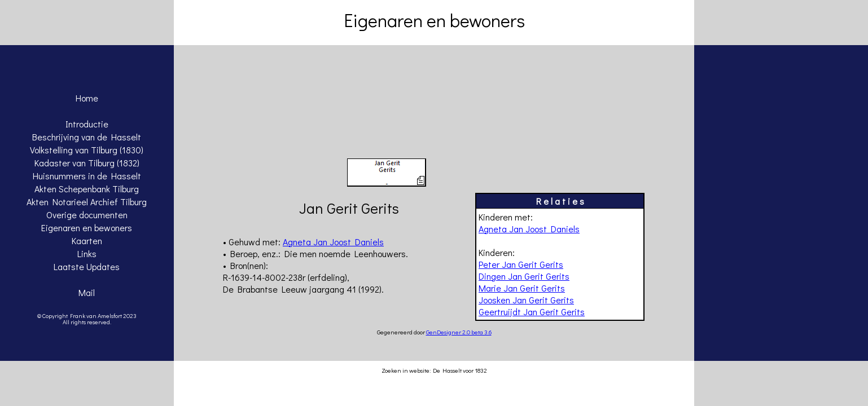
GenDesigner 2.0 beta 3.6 (459, 332)
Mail (87, 292)
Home (87, 98)
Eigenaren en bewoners (87, 228)
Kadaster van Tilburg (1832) (87, 163)
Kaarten (87, 240)
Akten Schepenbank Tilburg (87, 189)
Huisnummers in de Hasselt (87, 176)
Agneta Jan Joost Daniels (529, 229)
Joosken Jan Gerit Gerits (526, 300)
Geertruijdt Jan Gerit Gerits (532, 312)
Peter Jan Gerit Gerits (521, 264)
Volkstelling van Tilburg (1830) (87, 150)
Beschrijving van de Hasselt (87, 137)
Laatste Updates (87, 266)
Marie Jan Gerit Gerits (522, 288)
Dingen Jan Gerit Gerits (524, 276)
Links (87, 253)
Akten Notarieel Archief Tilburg (87, 202)
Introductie (87, 124)
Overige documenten (87, 215)
